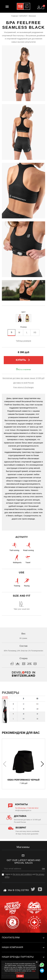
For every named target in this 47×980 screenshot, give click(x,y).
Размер (23, 327)
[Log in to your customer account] (39, 7)
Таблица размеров (23, 341)
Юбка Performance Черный (23, 780)
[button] (42, 764)
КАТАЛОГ (23, 16)
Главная (14, 16)
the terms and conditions (22, 874)
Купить (23, 360)
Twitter (33, 889)
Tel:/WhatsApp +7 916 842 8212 (27, 808)
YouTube (40, 889)
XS (35, 332)
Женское (32, 16)
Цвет (23, 312)
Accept (20, 976)
